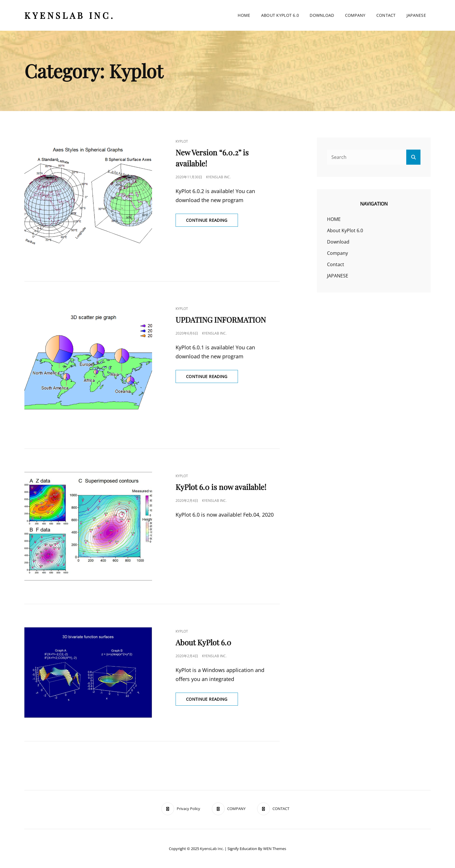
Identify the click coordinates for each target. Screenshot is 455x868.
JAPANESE (416, 15)
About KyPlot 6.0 (280, 15)
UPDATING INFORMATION (221, 320)
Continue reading (212, 222)
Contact (386, 15)
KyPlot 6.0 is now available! (221, 487)
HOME (244, 15)
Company (355, 15)
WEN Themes (275, 849)
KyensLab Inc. (70, 15)
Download (322, 15)
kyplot (182, 141)
